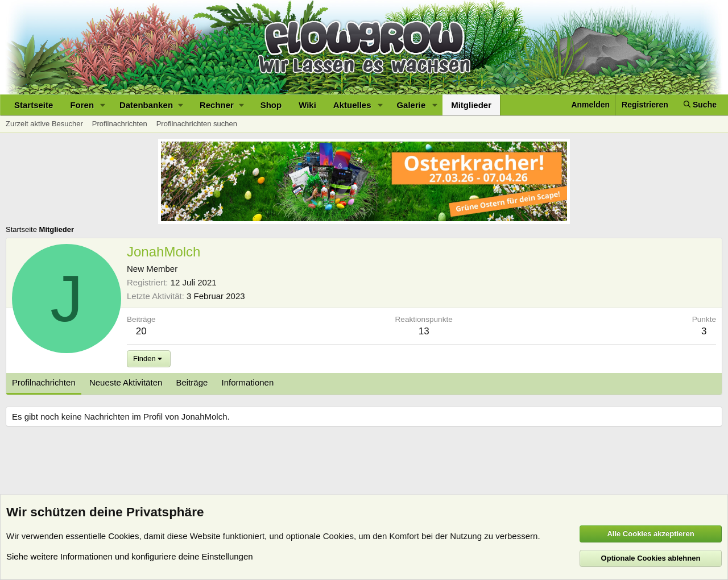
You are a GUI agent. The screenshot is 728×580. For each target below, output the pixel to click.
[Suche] (700, 105)
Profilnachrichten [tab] (44, 382)
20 (141, 331)
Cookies (123, 536)
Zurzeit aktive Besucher (44, 124)
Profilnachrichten (120, 124)
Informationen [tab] (248, 382)
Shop (271, 105)
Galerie (411, 105)
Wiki (307, 105)
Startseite (34, 105)
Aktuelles (352, 105)
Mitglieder (471, 105)
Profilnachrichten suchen (197, 124)
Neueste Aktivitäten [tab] (126, 382)
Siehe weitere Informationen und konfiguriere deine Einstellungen (130, 556)
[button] (103, 105)
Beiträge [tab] (192, 382)
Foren (82, 105)
